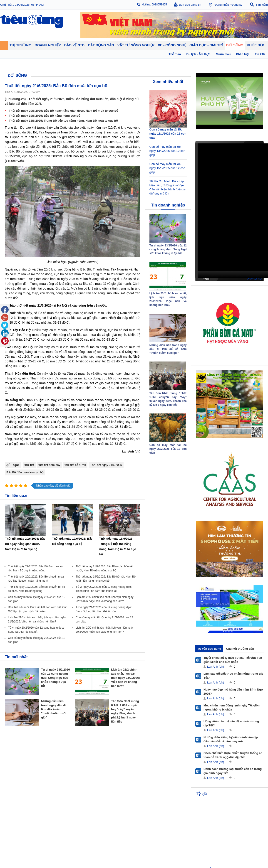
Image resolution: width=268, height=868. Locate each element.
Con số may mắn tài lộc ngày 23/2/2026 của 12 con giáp (168, 449)
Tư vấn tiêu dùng (209, 649)
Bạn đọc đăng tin (190, 5)
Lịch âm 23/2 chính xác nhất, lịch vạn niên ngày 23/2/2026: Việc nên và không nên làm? (125, 678)
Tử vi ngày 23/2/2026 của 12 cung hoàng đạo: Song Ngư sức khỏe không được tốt (56, 678)
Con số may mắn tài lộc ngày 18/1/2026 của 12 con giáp (168, 134)
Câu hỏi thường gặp (240, 649)
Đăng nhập (222, 5)
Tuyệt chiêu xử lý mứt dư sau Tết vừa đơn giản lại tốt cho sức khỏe (233, 660)
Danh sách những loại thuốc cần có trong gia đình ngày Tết (233, 771)
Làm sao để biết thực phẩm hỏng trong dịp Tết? (233, 676)
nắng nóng (12, 378)
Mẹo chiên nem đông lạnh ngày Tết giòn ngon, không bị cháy (232, 707)
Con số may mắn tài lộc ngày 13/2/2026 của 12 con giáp (167, 151)
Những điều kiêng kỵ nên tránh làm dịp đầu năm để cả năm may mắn (231, 739)
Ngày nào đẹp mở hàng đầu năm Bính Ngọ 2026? (233, 692)
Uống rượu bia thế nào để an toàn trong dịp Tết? (231, 723)
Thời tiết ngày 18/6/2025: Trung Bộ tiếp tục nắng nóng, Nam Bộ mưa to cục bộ (63, 121)
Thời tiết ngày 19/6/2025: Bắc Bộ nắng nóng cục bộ (45, 116)
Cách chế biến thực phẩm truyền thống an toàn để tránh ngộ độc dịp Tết (233, 755)
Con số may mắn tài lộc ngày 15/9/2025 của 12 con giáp (167, 168)
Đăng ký (237, 5)
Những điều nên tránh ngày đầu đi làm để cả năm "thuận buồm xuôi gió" (54, 709)
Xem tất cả (254, 279)
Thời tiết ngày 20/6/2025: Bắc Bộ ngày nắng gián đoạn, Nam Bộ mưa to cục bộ (63, 111)
